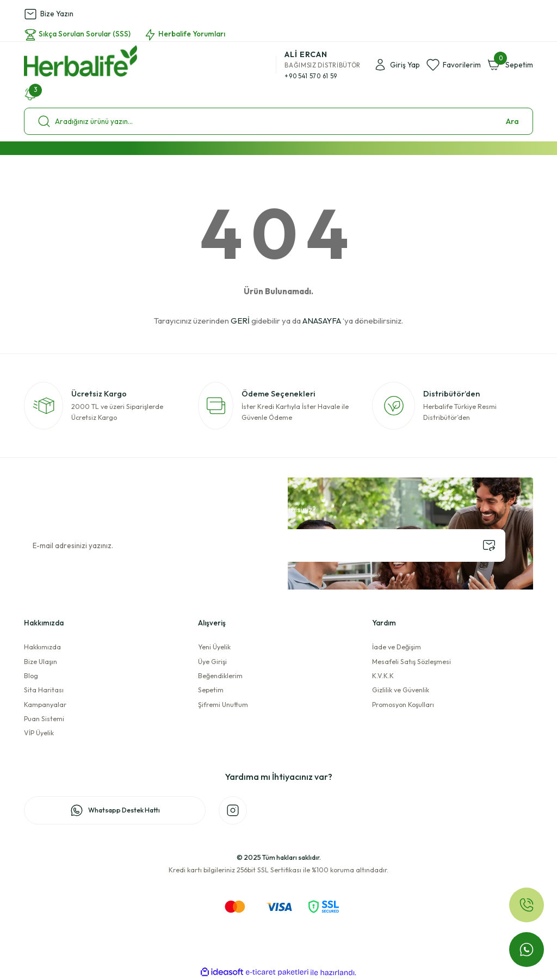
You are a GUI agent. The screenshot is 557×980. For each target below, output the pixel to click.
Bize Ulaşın (41, 662)
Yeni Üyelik (214, 647)
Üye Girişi (212, 662)
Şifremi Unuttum (223, 705)
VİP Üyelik (39, 733)
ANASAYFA (322, 321)
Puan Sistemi (44, 719)
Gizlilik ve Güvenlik (401, 690)
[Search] (278, 121)
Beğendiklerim (220, 676)
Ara (512, 121)
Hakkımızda (42, 647)
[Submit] (489, 545)
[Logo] (81, 61)
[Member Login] (397, 65)
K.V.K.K (383, 676)
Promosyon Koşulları (403, 705)
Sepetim (211, 690)
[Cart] (510, 65)
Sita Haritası (44, 690)
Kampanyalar (45, 705)
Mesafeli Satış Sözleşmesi (411, 662)
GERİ (240, 321)
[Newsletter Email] (265, 545)
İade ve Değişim (397, 647)
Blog (31, 676)
